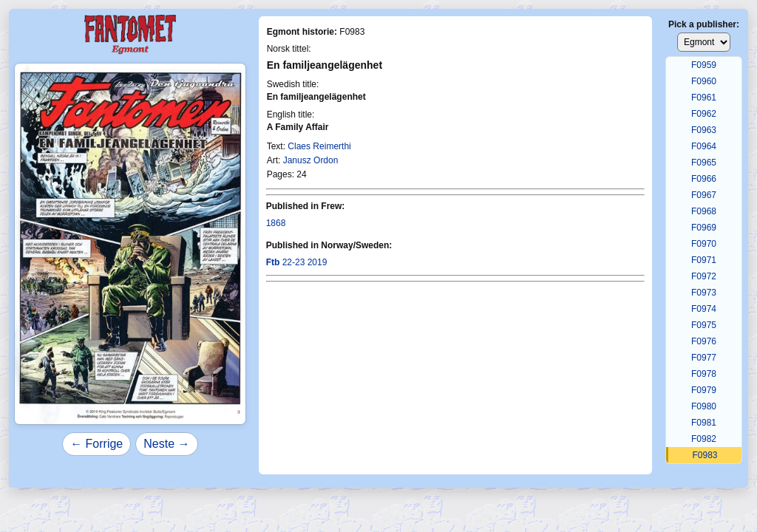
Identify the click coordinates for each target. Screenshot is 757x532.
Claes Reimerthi (319, 146)
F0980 (704, 406)
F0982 (704, 439)
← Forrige (96, 444)
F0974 (704, 309)
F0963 (704, 130)
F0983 (705, 455)
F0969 (704, 228)
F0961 (704, 98)
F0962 (704, 114)
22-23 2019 (297, 262)
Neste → (166, 444)
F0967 (704, 195)
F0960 (704, 81)
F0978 (704, 374)
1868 (276, 223)
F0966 (704, 179)
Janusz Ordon (311, 160)
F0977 (704, 358)
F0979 (704, 390)
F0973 (704, 293)
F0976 (704, 341)
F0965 (704, 163)
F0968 (704, 211)
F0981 (704, 423)
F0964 (704, 146)
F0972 (704, 276)
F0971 (704, 260)
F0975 (704, 325)
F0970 (704, 244)
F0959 (704, 65)
